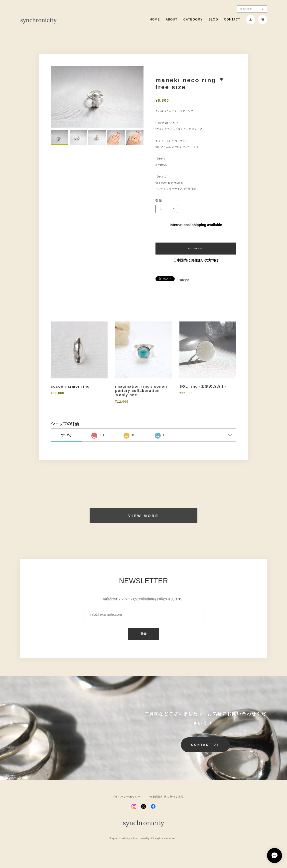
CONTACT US (205, 745)
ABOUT (172, 19)
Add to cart (196, 248)
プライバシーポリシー (126, 797)
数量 (159, 201)
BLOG (213, 19)
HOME (155, 19)
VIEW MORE (144, 516)
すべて (66, 435)
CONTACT (232, 19)
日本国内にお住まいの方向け (196, 260)
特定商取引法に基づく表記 (167, 797)
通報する (184, 280)
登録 (143, 634)
